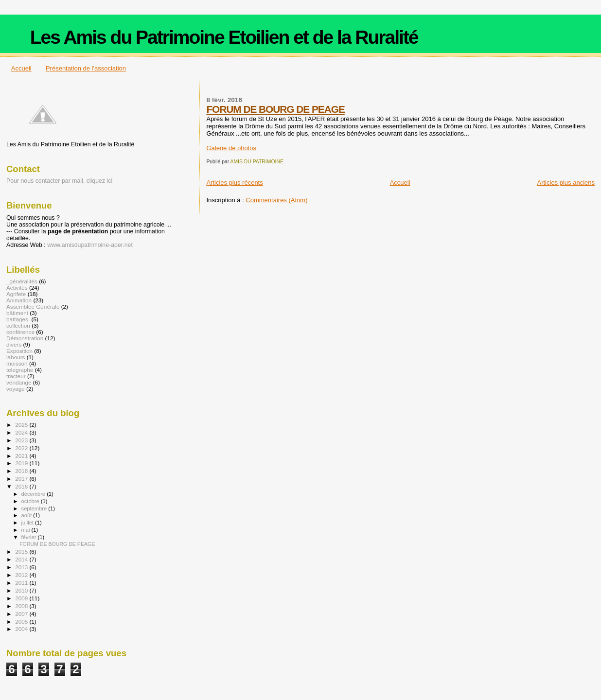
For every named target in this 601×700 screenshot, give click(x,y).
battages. (18, 319)
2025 (22, 425)
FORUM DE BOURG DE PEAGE (275, 109)
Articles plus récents (234, 183)
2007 (22, 614)
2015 (22, 551)
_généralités (22, 281)
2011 (22, 583)
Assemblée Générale (33, 306)
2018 (22, 471)
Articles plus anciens (566, 183)
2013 (22, 567)
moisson (17, 363)
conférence (20, 332)
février (30, 537)
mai (27, 530)
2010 (22, 590)
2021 (22, 456)
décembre (34, 494)
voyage (16, 389)
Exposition (19, 351)
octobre (31, 501)
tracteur (16, 376)
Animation (19, 300)
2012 (22, 575)
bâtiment (17, 313)
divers (14, 344)
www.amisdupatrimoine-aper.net (90, 245)
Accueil (21, 68)
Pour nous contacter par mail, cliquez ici (59, 181)
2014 (22, 559)
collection (18, 325)
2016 (22, 486)
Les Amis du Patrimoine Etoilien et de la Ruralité (224, 37)
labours (16, 357)
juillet (28, 523)
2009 (22, 598)
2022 (22, 448)
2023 (22, 440)
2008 (22, 606)
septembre (35, 508)
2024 (22, 432)
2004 (22, 629)
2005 (22, 621)
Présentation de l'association (86, 68)
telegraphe (20, 370)
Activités (17, 288)
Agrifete (16, 294)
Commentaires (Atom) (276, 200)
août (27, 515)
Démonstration (25, 338)
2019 (22, 463)
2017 (22, 479)
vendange (19, 382)
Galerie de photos (231, 148)
